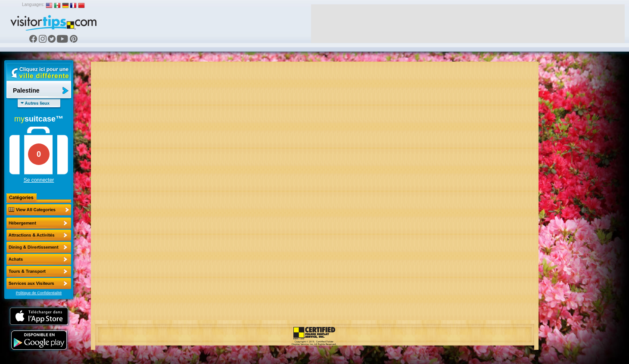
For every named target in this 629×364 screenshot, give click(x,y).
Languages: (33, 5)
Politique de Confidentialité (39, 293)
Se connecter (39, 180)
